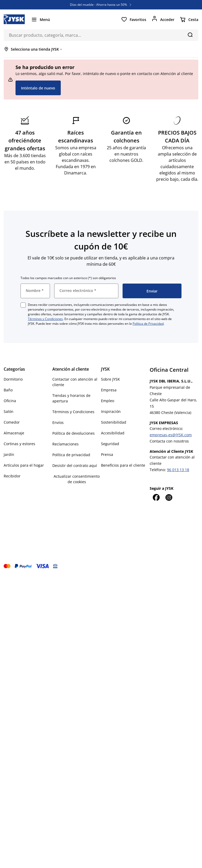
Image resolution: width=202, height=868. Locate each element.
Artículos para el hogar (24, 465)
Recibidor (12, 476)
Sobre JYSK (110, 379)
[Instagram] (169, 497)
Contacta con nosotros (169, 441)
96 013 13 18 (178, 470)
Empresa (109, 390)
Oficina (10, 401)
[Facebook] (156, 497)
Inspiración (111, 411)
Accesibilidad (113, 433)
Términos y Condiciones (45, 319)
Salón (9, 411)
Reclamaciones (65, 444)
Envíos (58, 422)
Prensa (107, 454)
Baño (8, 390)
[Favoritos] (134, 19)
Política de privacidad (71, 455)
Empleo (108, 401)
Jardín (9, 454)
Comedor (12, 422)
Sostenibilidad (114, 422)
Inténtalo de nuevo (38, 88)
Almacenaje (14, 433)
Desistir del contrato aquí (75, 465)
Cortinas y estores (19, 444)
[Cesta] (189, 19)
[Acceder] (163, 19)
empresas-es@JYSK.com (171, 435)
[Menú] (41, 19)
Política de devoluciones (74, 433)
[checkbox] (23, 305)
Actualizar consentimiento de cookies (77, 479)
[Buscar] (190, 35)
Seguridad (110, 444)
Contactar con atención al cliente (75, 382)
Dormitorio (13, 379)
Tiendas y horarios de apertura (71, 398)
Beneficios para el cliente (123, 465)
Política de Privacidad (148, 324)
